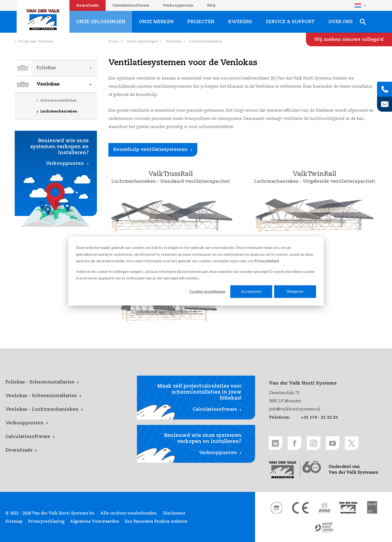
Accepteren (251, 291)
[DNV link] (276, 508)
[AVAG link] (324, 508)
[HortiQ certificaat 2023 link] (372, 508)
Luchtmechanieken (59, 112)
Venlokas (48, 84)
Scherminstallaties (58, 101)
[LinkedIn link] (275, 443)
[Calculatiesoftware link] (64, 437)
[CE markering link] (300, 508)
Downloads (88, 6)
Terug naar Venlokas (36, 42)
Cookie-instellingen (207, 291)
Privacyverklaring (46, 522)
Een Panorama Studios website (156, 522)
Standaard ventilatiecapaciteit (195, 182)
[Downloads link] (64, 450)
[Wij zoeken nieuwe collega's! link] (349, 39)
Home (114, 42)
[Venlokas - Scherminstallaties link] (64, 396)
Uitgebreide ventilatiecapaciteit (339, 182)
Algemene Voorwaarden (95, 522)
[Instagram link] (314, 443)
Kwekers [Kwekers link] (240, 22)
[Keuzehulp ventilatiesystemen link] (153, 150)
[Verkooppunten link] (64, 423)
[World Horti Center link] (324, 527)
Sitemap (14, 522)
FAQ (211, 6)
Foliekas (46, 68)
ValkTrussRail (171, 174)
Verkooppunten (178, 6)
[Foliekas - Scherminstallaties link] (64, 382)
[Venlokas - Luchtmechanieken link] (64, 410)
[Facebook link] (295, 443)
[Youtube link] (333, 443)
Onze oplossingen (142, 42)
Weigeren (295, 291)
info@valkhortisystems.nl (295, 409)
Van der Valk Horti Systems (43, 20)
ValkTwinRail (315, 174)
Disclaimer (174, 513)
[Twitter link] (352, 443)
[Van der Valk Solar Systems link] (348, 508)
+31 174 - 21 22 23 (319, 417)
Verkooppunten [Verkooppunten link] (65, 164)
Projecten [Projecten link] (201, 22)
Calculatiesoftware (131, 6)
